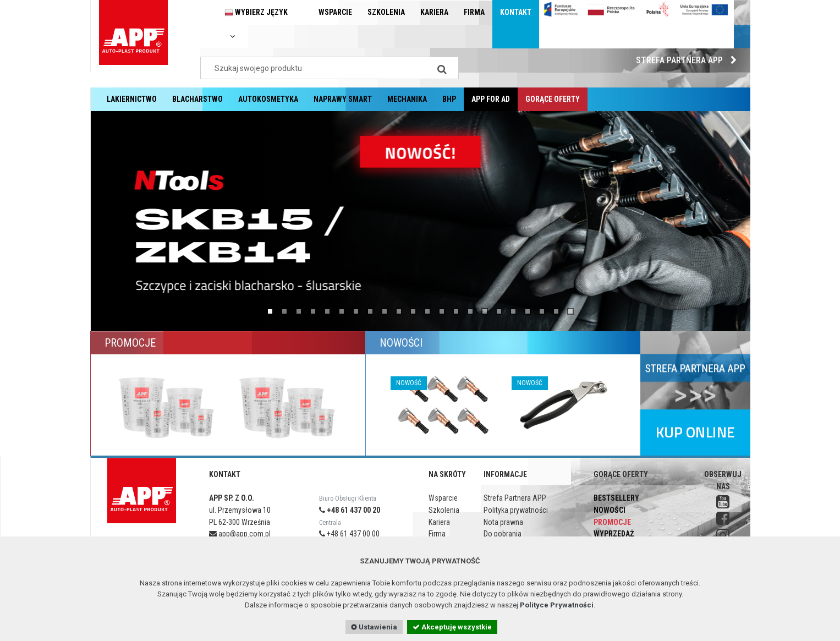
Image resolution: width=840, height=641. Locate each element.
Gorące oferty (553, 99)
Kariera (434, 12)
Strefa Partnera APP (689, 60)
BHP (449, 99)
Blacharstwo (197, 99)
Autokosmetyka (268, 99)
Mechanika (407, 99)
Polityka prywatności (516, 510)
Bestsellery (616, 498)
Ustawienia (374, 627)
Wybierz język (256, 24)
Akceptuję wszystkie (452, 627)
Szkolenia (386, 12)
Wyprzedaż (614, 534)
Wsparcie (335, 12)
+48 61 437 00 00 (349, 534)
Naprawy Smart (343, 99)
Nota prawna (503, 522)
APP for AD (491, 99)
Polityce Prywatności (557, 605)
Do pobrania (503, 534)
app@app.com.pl (240, 534)
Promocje (612, 522)
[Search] (442, 68)
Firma (474, 12)
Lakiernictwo (132, 99)
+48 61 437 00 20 (350, 510)
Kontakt (516, 12)
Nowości (610, 510)
